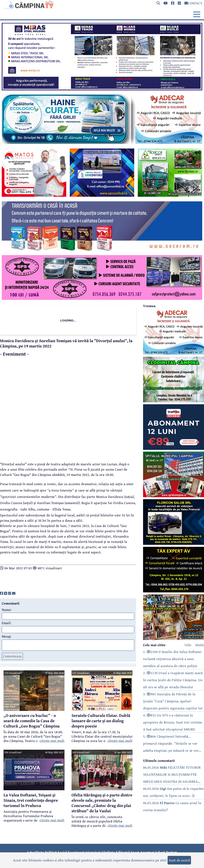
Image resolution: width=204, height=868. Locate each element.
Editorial (123, 852)
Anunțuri (147, 852)
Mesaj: (7, 636)
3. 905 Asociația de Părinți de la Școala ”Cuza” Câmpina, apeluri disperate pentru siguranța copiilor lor (173, 701)
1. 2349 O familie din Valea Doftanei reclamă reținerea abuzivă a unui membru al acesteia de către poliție (172, 659)
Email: (7, 623)
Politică (51, 852)
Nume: (7, 610)
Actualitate (35, 852)
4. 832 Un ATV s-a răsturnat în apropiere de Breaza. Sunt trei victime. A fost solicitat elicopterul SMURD (173, 722)
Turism (172, 852)
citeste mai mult (52, 740)
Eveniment (76, 852)
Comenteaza (12, 656)
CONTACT (193, 3)
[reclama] (102, 89)
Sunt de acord (179, 860)
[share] (2, 593)
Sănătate (108, 852)
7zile (188, 645)
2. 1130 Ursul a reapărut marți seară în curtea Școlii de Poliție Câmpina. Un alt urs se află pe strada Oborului (173, 680)
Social (62, 852)
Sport (135, 852)
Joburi (160, 852)
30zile (199, 645)
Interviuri (93, 852)
